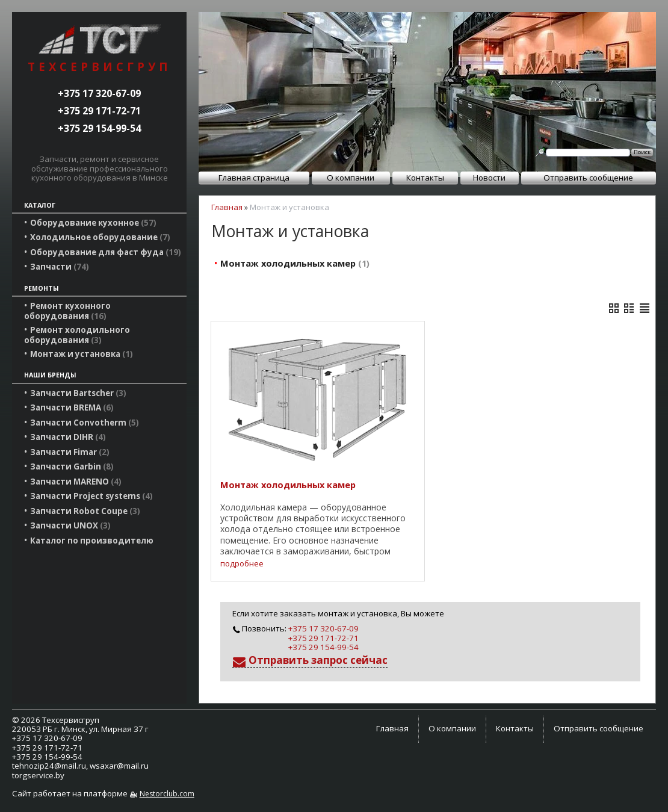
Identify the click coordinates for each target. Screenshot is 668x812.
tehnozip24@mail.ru (49, 766)
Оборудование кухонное (93, 223)
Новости (489, 178)
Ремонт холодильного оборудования (77, 335)
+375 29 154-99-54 (99, 128)
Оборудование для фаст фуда (106, 252)
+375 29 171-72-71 (99, 111)
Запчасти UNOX (70, 525)
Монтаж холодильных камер (295, 263)
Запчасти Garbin (72, 466)
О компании (351, 178)
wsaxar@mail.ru (119, 766)
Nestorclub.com (167, 794)
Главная (227, 207)
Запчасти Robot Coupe (85, 511)
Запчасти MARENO (76, 482)
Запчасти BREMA (72, 408)
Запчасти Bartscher (78, 393)
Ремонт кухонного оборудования (67, 311)
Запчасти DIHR (68, 437)
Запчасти (60, 267)
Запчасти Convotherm (85, 423)
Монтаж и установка (82, 354)
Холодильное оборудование (100, 237)
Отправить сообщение (588, 178)
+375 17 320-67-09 (99, 93)
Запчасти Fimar (70, 452)
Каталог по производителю (92, 541)
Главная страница (254, 178)
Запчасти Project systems (91, 496)
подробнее (242, 564)
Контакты (425, 178)
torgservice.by (38, 775)
